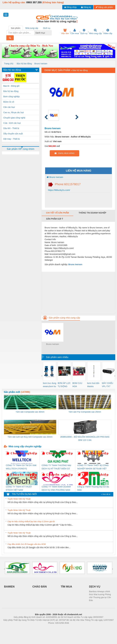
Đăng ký (86, 7)
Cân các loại (9, 107)
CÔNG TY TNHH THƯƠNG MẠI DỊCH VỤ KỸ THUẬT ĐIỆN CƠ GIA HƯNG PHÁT (56, 467)
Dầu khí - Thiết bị (11, 128)
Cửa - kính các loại (12, 123)
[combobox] (51, 33)
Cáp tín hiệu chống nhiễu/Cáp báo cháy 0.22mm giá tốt (31, 522)
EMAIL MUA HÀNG (65, 153)
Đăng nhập (71, 7)
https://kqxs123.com (73, 627)
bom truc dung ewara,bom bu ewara (50, 385)
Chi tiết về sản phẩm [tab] (57, 213)
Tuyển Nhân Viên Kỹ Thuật (19, 499)
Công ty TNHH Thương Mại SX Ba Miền (93, 488)
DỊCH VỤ (95, 587)
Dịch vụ (84, 32)
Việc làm (65, 32)
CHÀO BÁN (40, 587)
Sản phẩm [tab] (16, 28)
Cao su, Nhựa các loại (14, 112)
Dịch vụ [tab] (47, 28)
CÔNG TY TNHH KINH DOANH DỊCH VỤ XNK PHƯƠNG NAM (56, 488)
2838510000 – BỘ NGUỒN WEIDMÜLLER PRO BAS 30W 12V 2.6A (85, 438)
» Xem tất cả (106, 494)
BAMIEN (9, 587)
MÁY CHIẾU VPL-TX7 (108, 385)
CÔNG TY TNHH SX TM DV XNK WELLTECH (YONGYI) (21, 467)
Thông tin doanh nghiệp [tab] (92, 213)
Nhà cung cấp (95, 32)
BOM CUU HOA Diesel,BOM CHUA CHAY (78, 385)
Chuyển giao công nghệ (14, 118)
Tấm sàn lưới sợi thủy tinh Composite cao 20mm (30, 437)
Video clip (108, 32)
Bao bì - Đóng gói (11, 86)
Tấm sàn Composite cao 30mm (30, 412)
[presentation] (42, 376)
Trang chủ (9, 64)
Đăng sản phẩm (104, 7)
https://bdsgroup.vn (55, 627)
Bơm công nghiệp (12, 97)
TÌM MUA (66, 587)
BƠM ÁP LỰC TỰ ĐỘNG (64, 385)
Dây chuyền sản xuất (13, 134)
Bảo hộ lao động (24, 64)
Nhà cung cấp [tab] (32, 28)
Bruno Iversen (41, 64)
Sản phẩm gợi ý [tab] (55, 219)
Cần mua (75, 32)
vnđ (58, 146)
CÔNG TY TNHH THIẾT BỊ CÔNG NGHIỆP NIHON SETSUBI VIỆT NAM (93, 467)
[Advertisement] (78, 292)
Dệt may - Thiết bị (12, 139)
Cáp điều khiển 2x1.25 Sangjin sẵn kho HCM (27, 544)
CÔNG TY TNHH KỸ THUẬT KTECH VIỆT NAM (19, 488)
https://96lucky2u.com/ (59, 190)
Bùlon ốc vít (9, 102)
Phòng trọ (40, 627)
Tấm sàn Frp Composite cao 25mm (85, 412)
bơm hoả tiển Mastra (93, 385)
